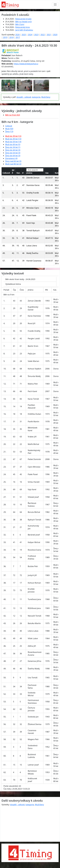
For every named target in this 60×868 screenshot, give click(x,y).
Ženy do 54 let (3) (13, 153)
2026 (17, 35)
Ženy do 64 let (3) (13, 156)
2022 (43, 35)
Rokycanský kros (23, 27)
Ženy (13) (9, 131)
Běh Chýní (20, 24)
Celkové (9, 126)
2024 (30, 35)
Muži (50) (9, 129)
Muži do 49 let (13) (13, 139)
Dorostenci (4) (11, 158)
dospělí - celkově (24, 97)
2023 (36, 35)
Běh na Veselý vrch (24, 22)
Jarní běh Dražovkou (24, 30)
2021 (49, 35)
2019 (5, 37)
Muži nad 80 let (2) (13, 164)
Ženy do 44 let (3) (13, 150)
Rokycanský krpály (23, 19)
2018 (12, 37)
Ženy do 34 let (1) (13, 147)
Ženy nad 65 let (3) (13, 161)
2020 (55, 35)
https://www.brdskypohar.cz (26, 64)
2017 (18, 37)
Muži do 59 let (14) (13, 142)
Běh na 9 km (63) (13, 115)
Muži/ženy (46, 97)
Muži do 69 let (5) (13, 144)
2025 (24, 35)
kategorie (36, 97)
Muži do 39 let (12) (13, 136)
